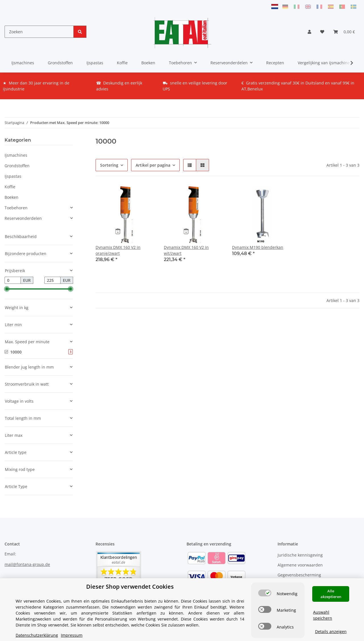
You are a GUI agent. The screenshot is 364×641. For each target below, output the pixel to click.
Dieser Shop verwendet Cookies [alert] (130, 587)
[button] (309, 32)
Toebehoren (16, 208)
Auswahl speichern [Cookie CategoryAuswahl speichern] (323, 615)
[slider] (7, 289)
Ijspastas (13, 176)
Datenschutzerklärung (37, 635)
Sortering (109, 165)
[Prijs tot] (52, 280)
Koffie (10, 187)
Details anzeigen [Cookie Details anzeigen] (331, 631)
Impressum (72, 635)
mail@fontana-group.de (27, 564)
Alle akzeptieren (331, 594)
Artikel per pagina (153, 165)
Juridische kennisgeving (300, 555)
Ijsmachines (16, 155)
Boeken (12, 197)
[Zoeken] (39, 32)
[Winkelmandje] (344, 32)
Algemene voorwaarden (300, 565)
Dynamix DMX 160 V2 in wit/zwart (186, 250)
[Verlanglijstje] (322, 32)
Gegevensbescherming (299, 575)
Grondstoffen (17, 166)
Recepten (275, 63)
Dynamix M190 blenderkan (258, 247)
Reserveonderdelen (23, 218)
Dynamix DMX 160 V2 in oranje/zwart (118, 250)
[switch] (265, 593)
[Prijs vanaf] (13, 280)
